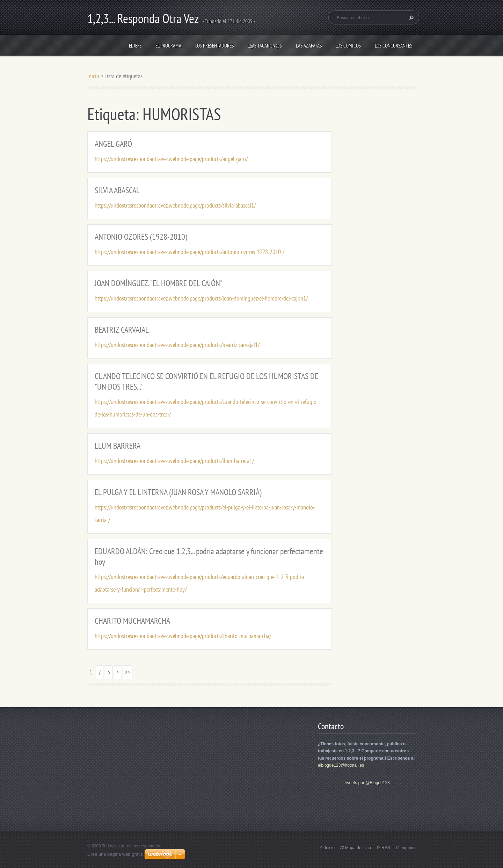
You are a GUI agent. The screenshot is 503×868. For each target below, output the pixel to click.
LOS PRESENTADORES (214, 46)
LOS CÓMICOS (348, 46)
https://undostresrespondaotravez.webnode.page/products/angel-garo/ (171, 159)
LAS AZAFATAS (309, 46)
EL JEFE (135, 46)
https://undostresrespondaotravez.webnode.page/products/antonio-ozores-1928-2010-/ (189, 252)
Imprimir (408, 848)
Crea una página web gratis (115, 854)
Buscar (410, 17)
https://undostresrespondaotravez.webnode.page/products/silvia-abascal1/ (175, 205)
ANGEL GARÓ (113, 144)
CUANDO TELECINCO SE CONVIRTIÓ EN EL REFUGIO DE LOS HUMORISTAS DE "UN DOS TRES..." (206, 381)
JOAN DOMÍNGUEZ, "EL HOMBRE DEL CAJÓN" (159, 283)
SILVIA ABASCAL (117, 190)
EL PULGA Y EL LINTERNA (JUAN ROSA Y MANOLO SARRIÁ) (178, 492)
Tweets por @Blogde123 (367, 783)
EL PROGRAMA (168, 46)
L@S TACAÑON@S (265, 46)
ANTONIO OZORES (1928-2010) (141, 237)
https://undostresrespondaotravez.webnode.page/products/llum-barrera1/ (174, 461)
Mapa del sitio (358, 848)
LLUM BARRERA (118, 446)
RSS (386, 848)
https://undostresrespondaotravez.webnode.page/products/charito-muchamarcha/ (183, 636)
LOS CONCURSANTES (393, 46)
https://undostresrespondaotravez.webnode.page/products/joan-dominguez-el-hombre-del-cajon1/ (201, 298)
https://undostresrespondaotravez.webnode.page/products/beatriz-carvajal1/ (177, 345)
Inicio (93, 76)
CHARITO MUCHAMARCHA (132, 621)
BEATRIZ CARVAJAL (122, 330)
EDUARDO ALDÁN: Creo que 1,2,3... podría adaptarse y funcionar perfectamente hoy (209, 556)
